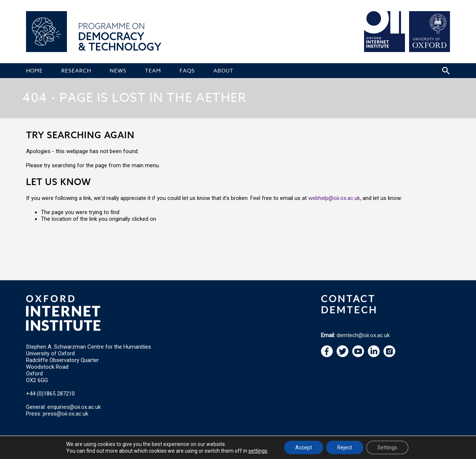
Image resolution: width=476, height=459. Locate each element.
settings (258, 451)
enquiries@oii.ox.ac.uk (74, 407)
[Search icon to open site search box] (446, 71)
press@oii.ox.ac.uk (65, 414)
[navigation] (358, 355)
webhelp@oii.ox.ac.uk (334, 198)
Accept (304, 447)
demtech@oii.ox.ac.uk (363, 335)
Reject (345, 447)
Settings (387, 447)
